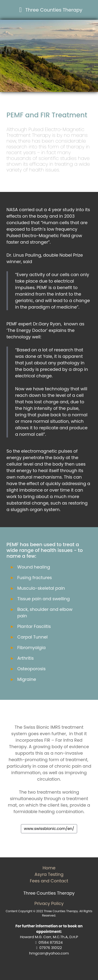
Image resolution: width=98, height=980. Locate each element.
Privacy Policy (49, 903)
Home (49, 868)
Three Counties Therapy (54, 10)
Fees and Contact (49, 881)
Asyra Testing (49, 874)
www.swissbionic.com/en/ (49, 829)
